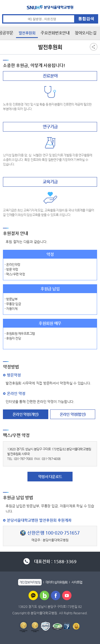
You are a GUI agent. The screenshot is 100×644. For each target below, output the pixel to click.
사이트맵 (77, 582)
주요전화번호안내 (55, 33)
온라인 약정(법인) (73, 414)
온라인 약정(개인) (26, 414)
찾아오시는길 (85, 33)
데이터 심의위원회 (57, 582)
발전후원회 (27, 33)
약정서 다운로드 (50, 477)
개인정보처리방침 (30, 582)
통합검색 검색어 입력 (50, 14)
